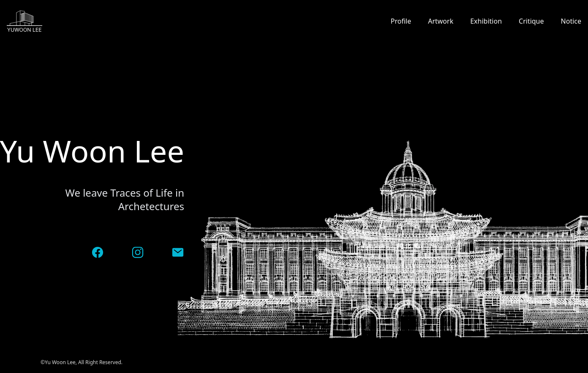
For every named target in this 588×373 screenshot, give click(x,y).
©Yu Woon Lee (58, 362)
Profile (401, 21)
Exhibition (486, 21)
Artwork (441, 21)
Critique (531, 21)
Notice (571, 21)
